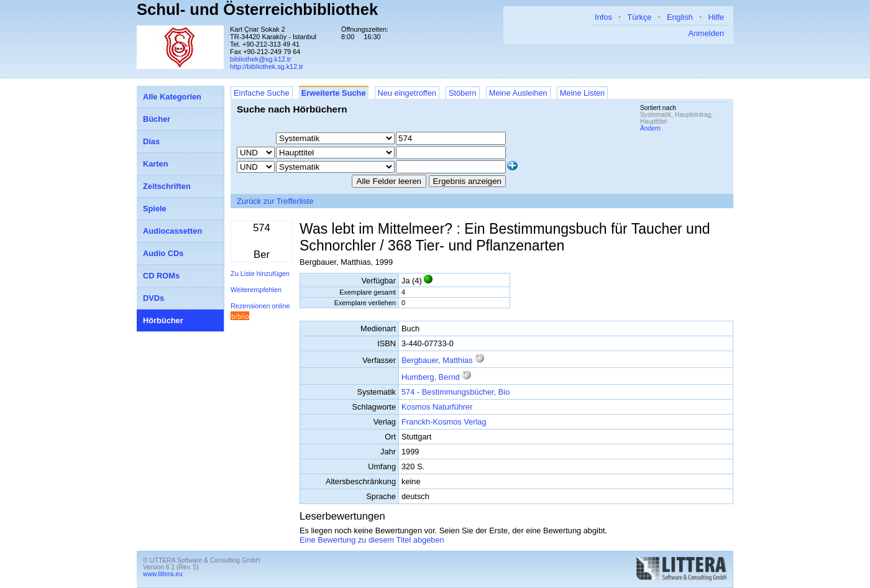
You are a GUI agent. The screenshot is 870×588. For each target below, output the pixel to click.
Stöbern (463, 93)
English (680, 17)
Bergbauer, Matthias (437, 360)
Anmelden (706, 33)
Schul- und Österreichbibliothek (257, 9)
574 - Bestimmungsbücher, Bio (456, 392)
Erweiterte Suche (334, 93)
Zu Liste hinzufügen (260, 273)
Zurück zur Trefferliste (275, 201)
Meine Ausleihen (518, 93)
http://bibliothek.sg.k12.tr (267, 67)
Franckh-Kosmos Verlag (444, 422)
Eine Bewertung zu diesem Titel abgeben (372, 540)
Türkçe (639, 17)
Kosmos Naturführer (437, 407)
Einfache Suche (262, 93)
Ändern (650, 128)
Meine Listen (583, 93)
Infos (603, 17)
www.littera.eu (163, 574)
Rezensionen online (260, 306)
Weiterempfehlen (256, 290)
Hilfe (716, 17)
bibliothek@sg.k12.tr (261, 59)
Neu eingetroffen (407, 93)
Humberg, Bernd (431, 377)
